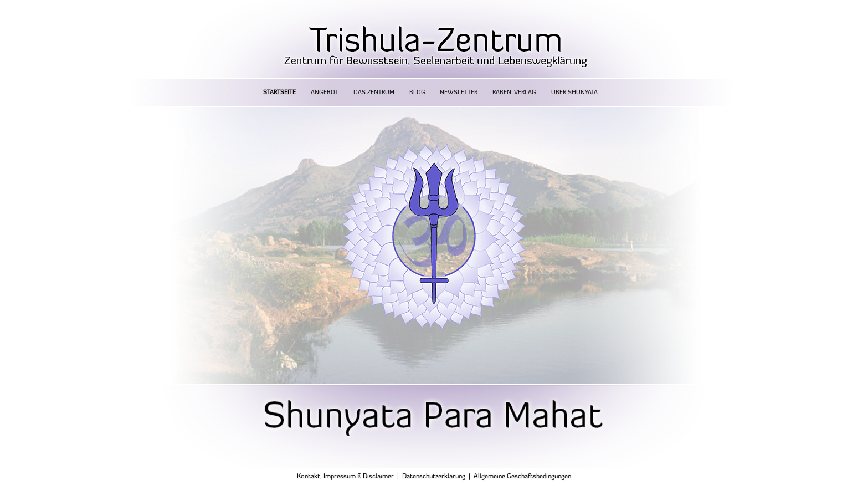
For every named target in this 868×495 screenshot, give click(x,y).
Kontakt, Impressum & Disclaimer (345, 477)
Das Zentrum (374, 93)
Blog (417, 93)
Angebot (325, 93)
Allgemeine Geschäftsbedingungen (522, 477)
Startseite (279, 93)
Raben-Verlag (514, 93)
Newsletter (459, 93)
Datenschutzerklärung (434, 477)
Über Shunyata (574, 93)
